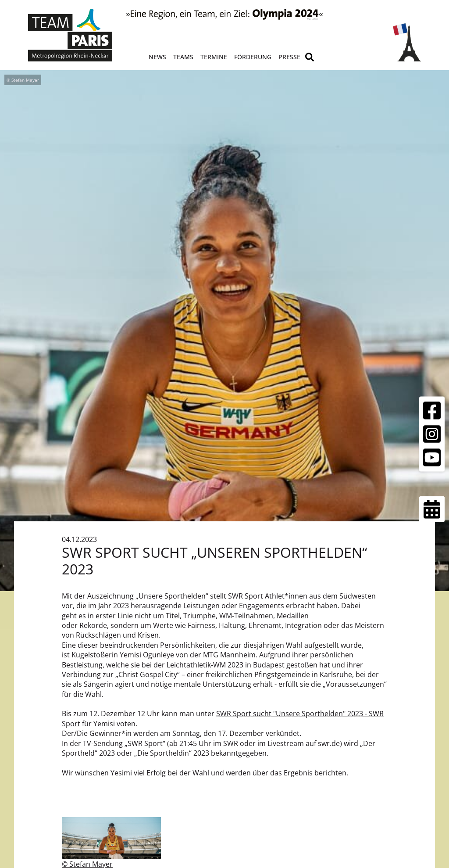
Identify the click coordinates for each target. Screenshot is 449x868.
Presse (289, 57)
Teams (183, 57)
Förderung (253, 57)
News (157, 57)
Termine (214, 57)
